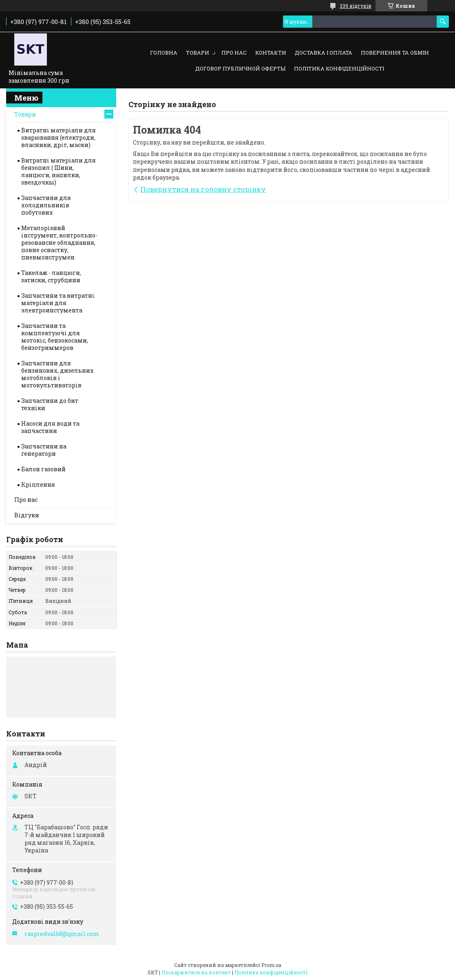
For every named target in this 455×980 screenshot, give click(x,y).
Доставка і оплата (324, 53)
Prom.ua (271, 965)
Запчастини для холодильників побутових (46, 205)
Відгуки (27, 515)
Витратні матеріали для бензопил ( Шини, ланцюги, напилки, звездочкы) (59, 171)
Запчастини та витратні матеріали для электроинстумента (58, 303)
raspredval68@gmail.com (62, 934)
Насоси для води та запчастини (50, 427)
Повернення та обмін (395, 53)
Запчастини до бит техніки (50, 404)
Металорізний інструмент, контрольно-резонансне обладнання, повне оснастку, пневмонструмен (59, 243)
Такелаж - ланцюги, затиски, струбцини (51, 276)
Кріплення (38, 485)
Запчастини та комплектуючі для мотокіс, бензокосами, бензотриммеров (55, 337)
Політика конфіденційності (339, 68)
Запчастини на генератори (44, 450)
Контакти (271, 53)
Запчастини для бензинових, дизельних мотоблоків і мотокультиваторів (57, 374)
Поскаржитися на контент (196, 972)
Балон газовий (43, 469)
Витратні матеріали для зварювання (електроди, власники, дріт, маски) (59, 137)
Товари (198, 53)
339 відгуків (356, 6)
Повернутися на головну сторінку (203, 189)
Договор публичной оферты (240, 68)
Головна (164, 53)
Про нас (234, 53)
